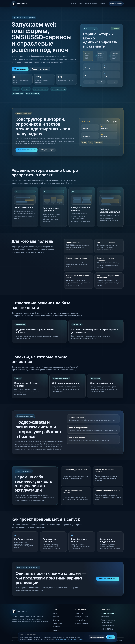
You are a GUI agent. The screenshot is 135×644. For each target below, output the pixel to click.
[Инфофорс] (19, 4)
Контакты (103, 4)
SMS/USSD (79, 613)
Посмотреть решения (40, 69)
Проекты (95, 4)
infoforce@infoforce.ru (109, 613)
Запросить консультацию (108, 579)
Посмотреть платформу (27, 150)
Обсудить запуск (47, 150)
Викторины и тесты (82, 617)
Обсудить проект (116, 4)
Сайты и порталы (82, 623)
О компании (73, 4)
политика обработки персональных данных (70, 639)
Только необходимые (97, 637)
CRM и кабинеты (81, 620)
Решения (88, 4)
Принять (111, 637)
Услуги (81, 4)
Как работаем (57, 623)
